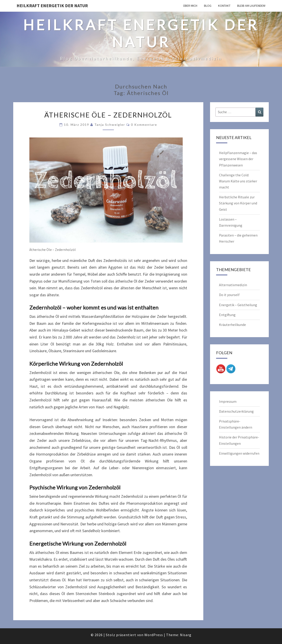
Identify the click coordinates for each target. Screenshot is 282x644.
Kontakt (224, 6)
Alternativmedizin (233, 285)
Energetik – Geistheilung (238, 305)
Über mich (190, 6)
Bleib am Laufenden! (251, 6)
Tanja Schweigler (110, 125)
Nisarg (186, 635)
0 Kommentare (144, 125)
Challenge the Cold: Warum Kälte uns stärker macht (238, 181)
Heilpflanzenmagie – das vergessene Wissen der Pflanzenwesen (238, 159)
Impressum (228, 401)
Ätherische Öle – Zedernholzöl (108, 115)
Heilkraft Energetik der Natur (52, 6)
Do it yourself (229, 295)
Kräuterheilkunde (232, 325)
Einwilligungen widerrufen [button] (239, 453)
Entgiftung (227, 315)
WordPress (154, 635)
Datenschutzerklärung (236, 411)
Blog (208, 6)
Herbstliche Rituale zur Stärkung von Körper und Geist (238, 203)
